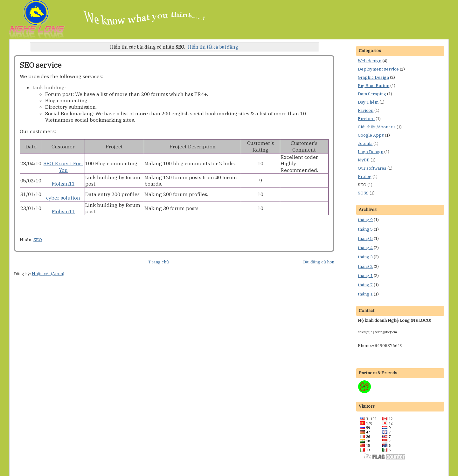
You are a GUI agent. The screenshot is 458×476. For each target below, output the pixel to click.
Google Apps (371, 135)
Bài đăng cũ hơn (319, 262)
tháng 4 (365, 248)
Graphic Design (373, 77)
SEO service (41, 65)
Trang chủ (159, 262)
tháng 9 (365, 220)
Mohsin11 (63, 184)
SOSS (363, 193)
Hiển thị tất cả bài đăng (213, 47)
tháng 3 (365, 257)
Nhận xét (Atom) (48, 274)
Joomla (365, 143)
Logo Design (371, 152)
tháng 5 (365, 229)
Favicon (366, 110)
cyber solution (63, 198)
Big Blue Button (374, 86)
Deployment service (378, 69)
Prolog (365, 177)
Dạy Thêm (368, 102)
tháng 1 (365, 276)
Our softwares (372, 168)
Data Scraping (372, 94)
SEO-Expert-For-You (63, 167)
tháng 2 (365, 266)
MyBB (364, 160)
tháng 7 (365, 285)
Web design (370, 61)
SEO (38, 240)
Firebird (366, 119)
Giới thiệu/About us (377, 127)
